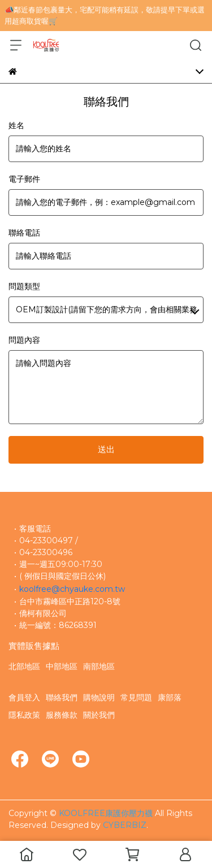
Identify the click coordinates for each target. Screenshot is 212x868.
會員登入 (24, 697)
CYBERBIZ (125, 825)
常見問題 (136, 697)
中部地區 (62, 666)
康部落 (170, 697)
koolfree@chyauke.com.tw (72, 589)
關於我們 (99, 715)
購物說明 (99, 697)
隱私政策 (24, 715)
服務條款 (62, 715)
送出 (106, 449)
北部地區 (24, 666)
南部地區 (99, 666)
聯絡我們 (62, 697)
